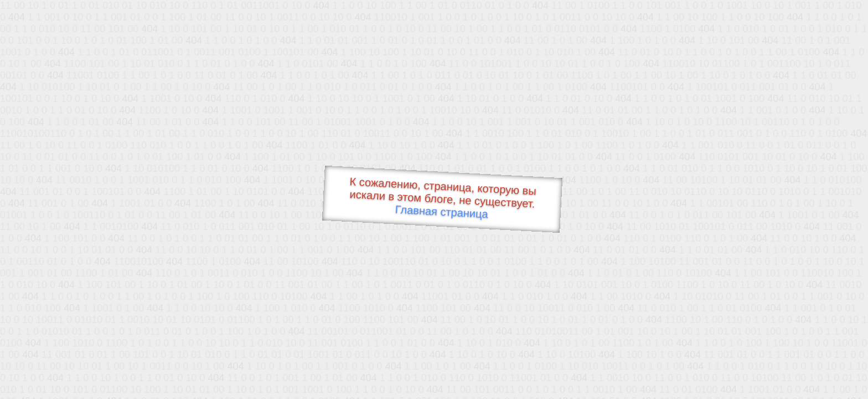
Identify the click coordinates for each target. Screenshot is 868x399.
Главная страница (441, 212)
